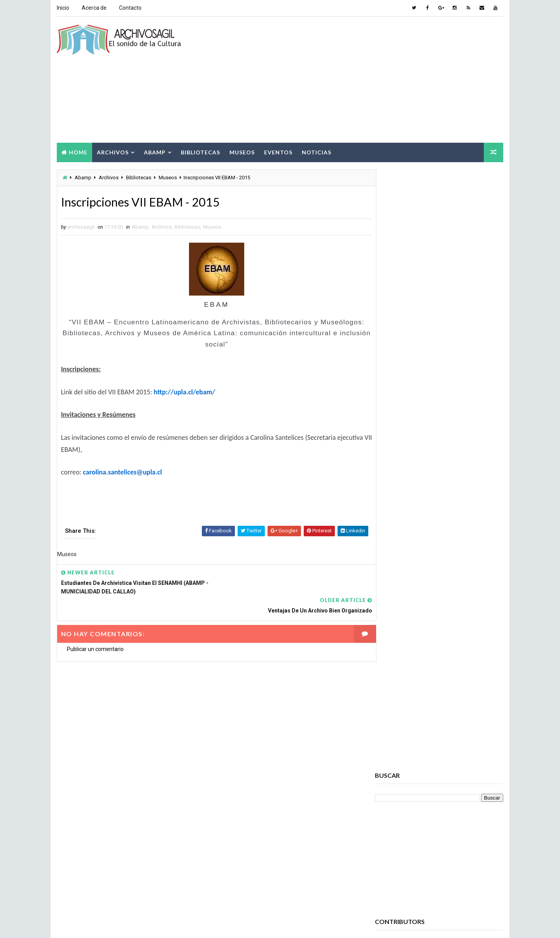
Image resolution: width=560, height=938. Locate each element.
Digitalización (454, 806)
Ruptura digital (398, 874)
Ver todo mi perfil (396, 352)
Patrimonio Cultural (450, 860)
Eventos (278, 151)
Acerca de (94, 8)
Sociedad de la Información (412, 888)
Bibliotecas (200, 151)
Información (394, 847)
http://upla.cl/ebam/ (184, 392)
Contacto (130, 8)
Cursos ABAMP (396, 806)
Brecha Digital (396, 765)
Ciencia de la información (409, 779)
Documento (393, 820)
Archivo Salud (396, 697)
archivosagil (399, 341)
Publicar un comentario (95, 630)
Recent (397, 461)
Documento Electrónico (408, 833)
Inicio (63, 8)
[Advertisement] (362, 79)
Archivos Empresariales (408, 738)
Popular (440, 461)
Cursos (445, 792)
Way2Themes (123, 924)
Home (78, 151)
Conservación (396, 792)
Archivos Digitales (401, 711)
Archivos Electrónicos (407, 724)
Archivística (394, 752)
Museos (242, 151)
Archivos (112, 151)
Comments (482, 461)
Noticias (316, 151)
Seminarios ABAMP (462, 874)
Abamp (154, 151)
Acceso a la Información (450, 683)
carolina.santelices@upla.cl (122, 472)
